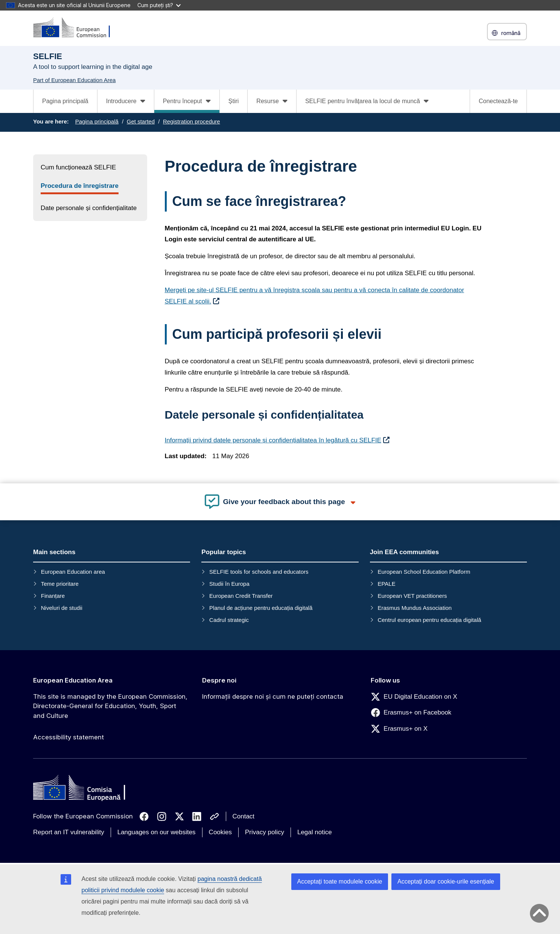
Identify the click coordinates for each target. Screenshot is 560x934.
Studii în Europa (229, 584)
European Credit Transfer (241, 596)
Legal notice (315, 832)
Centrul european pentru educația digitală (429, 620)
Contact (244, 816)
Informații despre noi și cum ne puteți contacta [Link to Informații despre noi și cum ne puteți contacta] (273, 696)
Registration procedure (192, 121)
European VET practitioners (412, 596)
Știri (234, 101)
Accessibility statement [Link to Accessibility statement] (68, 737)
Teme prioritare (60, 584)
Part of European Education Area (74, 80)
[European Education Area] (76, 28)
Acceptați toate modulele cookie (340, 881)
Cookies (220, 832)
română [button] (507, 33)
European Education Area (73, 680)
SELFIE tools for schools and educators (259, 572)
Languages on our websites (157, 832)
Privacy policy (265, 832)
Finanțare (53, 596)
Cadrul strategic (229, 620)
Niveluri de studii (62, 608)
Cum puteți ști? (159, 5)
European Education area (73, 572)
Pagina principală (65, 101)
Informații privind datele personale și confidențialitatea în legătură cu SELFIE (273, 440)
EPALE (386, 584)
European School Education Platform (424, 572)
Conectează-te (498, 101)
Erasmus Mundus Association (415, 608)
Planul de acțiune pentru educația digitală (261, 608)
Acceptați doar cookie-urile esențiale (446, 881)
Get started (141, 121)
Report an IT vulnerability (69, 832)
